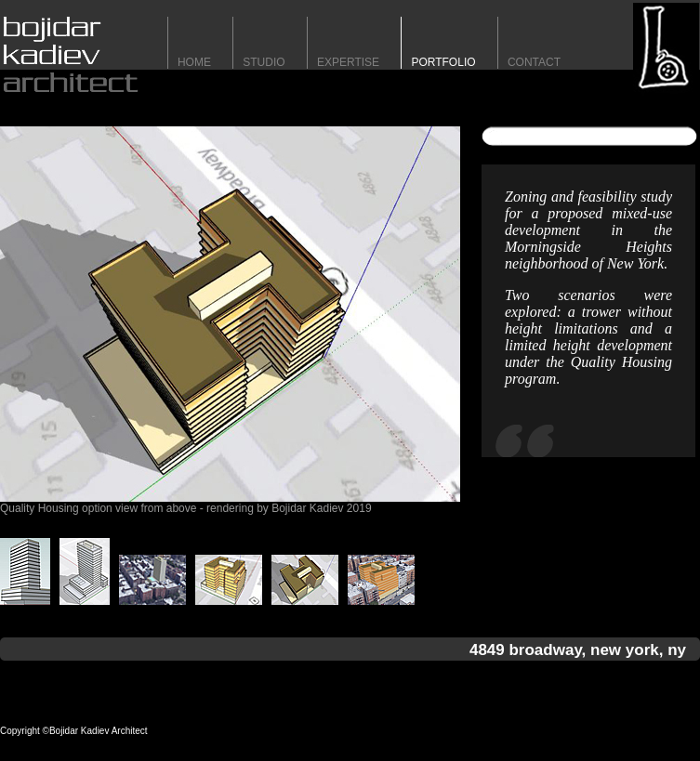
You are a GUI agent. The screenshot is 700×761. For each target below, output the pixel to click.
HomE (194, 62)
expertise (348, 62)
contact (534, 62)
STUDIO (264, 62)
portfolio (443, 62)
